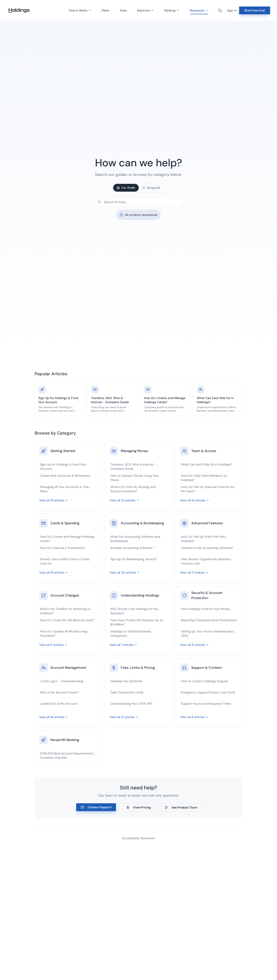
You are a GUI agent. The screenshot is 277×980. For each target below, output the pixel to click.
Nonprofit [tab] (151, 188)
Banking (172, 10)
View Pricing (138, 807)
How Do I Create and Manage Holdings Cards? (67, 538)
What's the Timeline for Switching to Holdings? (65, 611)
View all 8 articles (53, 645)
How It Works (80, 10)
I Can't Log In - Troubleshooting (62, 681)
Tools (123, 10)
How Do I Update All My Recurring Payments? (64, 633)
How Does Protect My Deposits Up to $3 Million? (136, 622)
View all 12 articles (194, 645)
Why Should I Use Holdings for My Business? (134, 611)
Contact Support (96, 807)
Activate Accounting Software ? (132, 548)
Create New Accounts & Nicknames (65, 476)
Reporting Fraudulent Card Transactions (209, 620)
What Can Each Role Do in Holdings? (206, 464)
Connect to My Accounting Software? (207, 548)
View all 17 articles (194, 573)
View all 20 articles (124, 573)
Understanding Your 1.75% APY (131, 704)
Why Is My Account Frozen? (59, 692)
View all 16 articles (54, 717)
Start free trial (255, 10)
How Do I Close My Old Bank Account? (67, 620)
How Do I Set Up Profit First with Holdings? (203, 538)
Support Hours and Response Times (206, 704)
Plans (105, 10)
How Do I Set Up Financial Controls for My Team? (207, 489)
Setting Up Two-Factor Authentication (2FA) (207, 633)
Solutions (145, 10)
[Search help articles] (138, 202)
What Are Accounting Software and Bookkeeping (135, 538)
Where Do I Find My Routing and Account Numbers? (133, 489)
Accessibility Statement (138, 838)
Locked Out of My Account (59, 704)
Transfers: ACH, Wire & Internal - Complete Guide (133, 466)
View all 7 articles (123, 645)
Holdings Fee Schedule (126, 681)
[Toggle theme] (220, 10)
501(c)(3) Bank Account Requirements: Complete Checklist (67, 755)
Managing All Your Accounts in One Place (64, 489)
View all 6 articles (194, 717)
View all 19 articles (54, 500)
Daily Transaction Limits (127, 692)
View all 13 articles (124, 717)
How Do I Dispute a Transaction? (63, 548)
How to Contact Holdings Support (205, 681)
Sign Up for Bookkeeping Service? (134, 559)
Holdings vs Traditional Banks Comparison (131, 633)
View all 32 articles (124, 500)
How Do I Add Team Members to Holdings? (204, 477)
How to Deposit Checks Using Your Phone (134, 477)
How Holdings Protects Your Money (205, 609)
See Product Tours (181, 807)
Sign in (232, 10)
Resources (199, 11)
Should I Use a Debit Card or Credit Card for (65, 561)
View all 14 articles (194, 500)
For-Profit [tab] (126, 188)
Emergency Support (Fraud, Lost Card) (208, 692)
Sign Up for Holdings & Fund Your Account (63, 466)
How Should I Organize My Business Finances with (206, 561)
